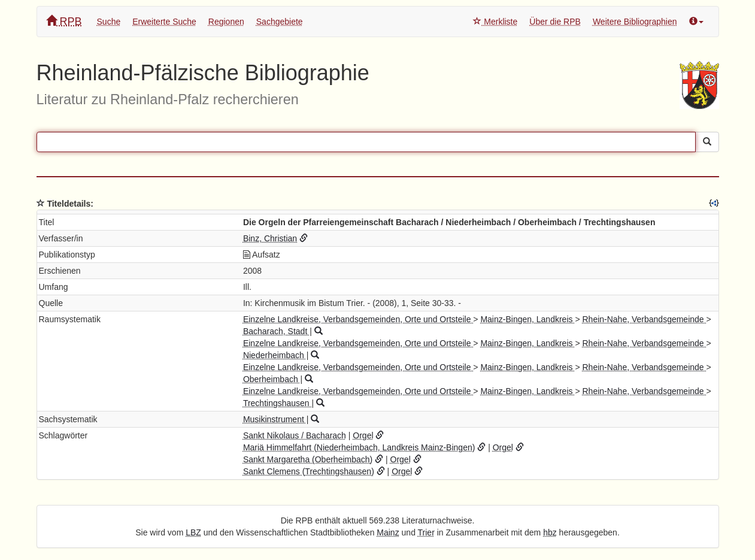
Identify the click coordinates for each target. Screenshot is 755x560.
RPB (64, 21)
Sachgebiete (280, 22)
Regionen (226, 22)
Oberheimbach (272, 379)
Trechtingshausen (278, 403)
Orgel (363, 435)
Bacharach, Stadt (276, 331)
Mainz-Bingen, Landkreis (527, 319)
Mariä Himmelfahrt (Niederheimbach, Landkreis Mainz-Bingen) (359, 447)
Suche (109, 22)
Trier (426, 532)
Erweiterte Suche (164, 22)
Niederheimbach (275, 355)
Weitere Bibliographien (635, 22)
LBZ (193, 532)
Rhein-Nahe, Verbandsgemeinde (644, 319)
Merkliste (495, 22)
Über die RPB (555, 22)
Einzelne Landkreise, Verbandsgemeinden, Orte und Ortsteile (358, 319)
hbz (550, 532)
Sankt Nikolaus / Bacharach (295, 435)
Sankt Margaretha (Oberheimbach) (308, 459)
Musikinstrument (275, 419)
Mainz (388, 532)
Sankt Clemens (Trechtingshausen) (309, 471)
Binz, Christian (270, 238)
